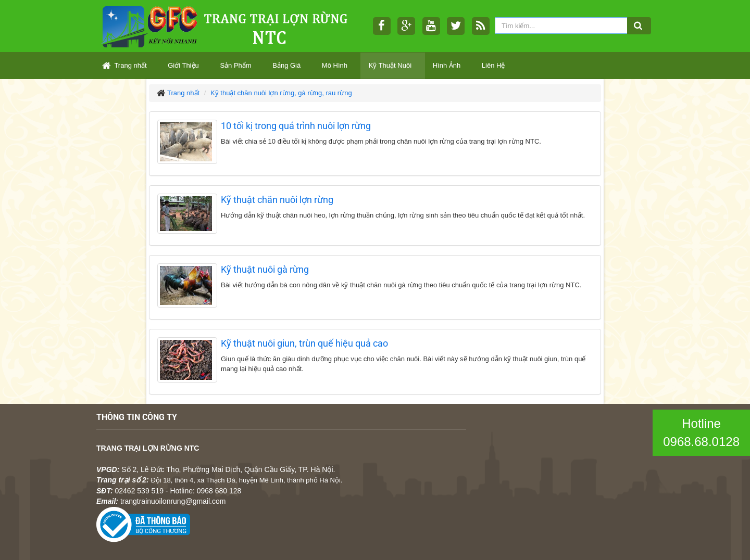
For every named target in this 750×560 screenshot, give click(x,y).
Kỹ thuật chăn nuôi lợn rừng (277, 200)
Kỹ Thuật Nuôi (390, 65)
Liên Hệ (493, 65)
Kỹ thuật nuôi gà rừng (265, 269)
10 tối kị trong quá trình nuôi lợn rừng (296, 126)
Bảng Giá (286, 65)
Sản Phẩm (235, 65)
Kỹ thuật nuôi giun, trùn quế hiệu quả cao (304, 343)
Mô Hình (335, 65)
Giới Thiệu (183, 65)
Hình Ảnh (447, 65)
